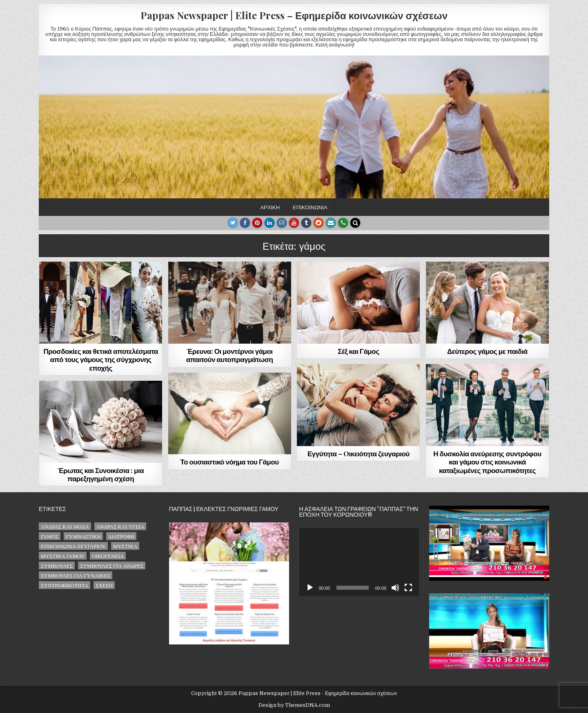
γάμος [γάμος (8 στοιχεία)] (50, 536)
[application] (359, 562)
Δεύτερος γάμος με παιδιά (487, 351)
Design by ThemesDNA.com (294, 705)
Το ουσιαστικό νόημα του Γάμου (230, 462)
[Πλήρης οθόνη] (408, 588)
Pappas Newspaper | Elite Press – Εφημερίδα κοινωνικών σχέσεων (294, 15)
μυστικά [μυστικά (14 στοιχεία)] (125, 546)
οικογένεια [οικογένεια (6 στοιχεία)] (108, 556)
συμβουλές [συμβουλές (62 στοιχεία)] (57, 565)
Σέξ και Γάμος (358, 351)
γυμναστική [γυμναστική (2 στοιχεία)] (83, 536)
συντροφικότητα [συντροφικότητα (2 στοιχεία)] (65, 585)
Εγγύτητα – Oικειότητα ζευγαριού (359, 453)
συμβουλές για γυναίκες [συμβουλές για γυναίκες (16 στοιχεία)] (76, 575)
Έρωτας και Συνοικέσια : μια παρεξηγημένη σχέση (101, 474)
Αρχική (270, 207)
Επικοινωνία (310, 207)
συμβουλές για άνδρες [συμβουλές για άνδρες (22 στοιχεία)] (112, 565)
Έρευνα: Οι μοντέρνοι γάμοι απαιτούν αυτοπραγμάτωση (230, 355)
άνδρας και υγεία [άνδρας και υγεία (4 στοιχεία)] (120, 526)
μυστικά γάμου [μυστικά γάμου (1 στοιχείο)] (63, 556)
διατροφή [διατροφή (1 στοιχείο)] (121, 536)
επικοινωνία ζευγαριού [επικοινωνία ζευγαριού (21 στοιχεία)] (73, 546)
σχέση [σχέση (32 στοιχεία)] (104, 585)
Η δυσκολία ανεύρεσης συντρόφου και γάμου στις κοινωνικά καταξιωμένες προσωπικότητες (487, 462)
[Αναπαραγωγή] (310, 588)
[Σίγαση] (395, 588)
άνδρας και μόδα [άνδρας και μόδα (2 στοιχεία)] (65, 526)
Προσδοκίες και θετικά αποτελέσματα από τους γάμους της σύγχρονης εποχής (100, 359)
